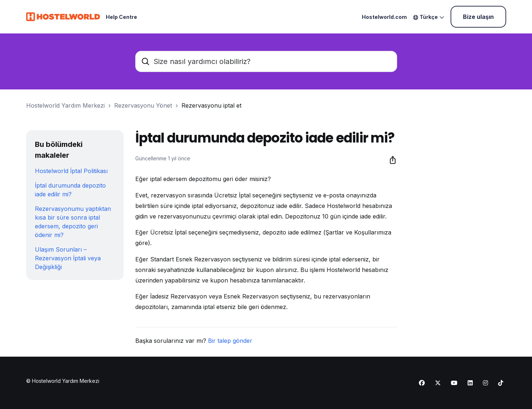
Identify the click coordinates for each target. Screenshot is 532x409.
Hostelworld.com (384, 17)
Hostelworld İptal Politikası (71, 171)
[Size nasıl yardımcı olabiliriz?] (266, 61)
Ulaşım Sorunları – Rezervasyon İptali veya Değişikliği (68, 258)
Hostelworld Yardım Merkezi (65, 105)
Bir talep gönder (230, 341)
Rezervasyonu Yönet (143, 105)
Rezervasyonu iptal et (211, 105)
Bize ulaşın (478, 17)
